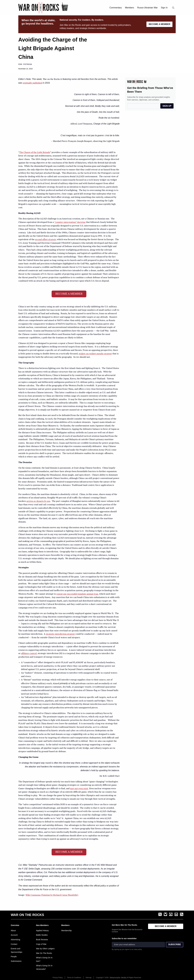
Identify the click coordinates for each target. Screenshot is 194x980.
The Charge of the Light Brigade (35, 153)
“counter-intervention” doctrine (70, 222)
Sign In (164, 8)
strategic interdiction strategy (60, 634)
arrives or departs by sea (38, 501)
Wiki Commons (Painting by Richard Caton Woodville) (52, 895)
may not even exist (79, 789)
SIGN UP (167, 106)
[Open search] (173, 8)
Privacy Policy (58, 978)
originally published (32, 83)
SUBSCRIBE (175, 944)
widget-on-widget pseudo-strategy (95, 354)
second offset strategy (45, 240)
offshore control (29, 654)
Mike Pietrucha (25, 64)
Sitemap (89, 978)
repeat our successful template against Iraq (77, 594)
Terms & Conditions (74, 978)
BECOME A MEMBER (159, 24)
